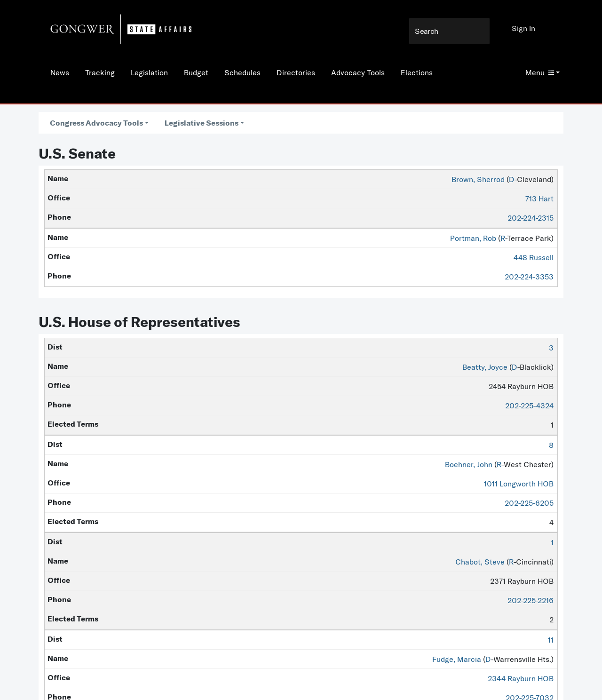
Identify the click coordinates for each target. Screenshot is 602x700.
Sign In (523, 28)
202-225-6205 (529, 503)
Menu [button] (540, 72)
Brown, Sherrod (478, 179)
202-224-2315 (531, 218)
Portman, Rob (473, 238)
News (60, 72)
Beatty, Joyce (485, 367)
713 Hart (539, 199)
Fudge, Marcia (457, 659)
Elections (417, 72)
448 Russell (534, 257)
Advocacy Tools (358, 72)
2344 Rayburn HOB (521, 678)
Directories (296, 72)
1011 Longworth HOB (519, 484)
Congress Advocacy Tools (96, 123)
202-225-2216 (531, 600)
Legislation (149, 72)
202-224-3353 (529, 277)
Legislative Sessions (202, 123)
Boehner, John (469, 464)
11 (551, 640)
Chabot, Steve (480, 562)
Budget (196, 72)
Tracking (100, 72)
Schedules (242, 72)
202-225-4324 (529, 406)
